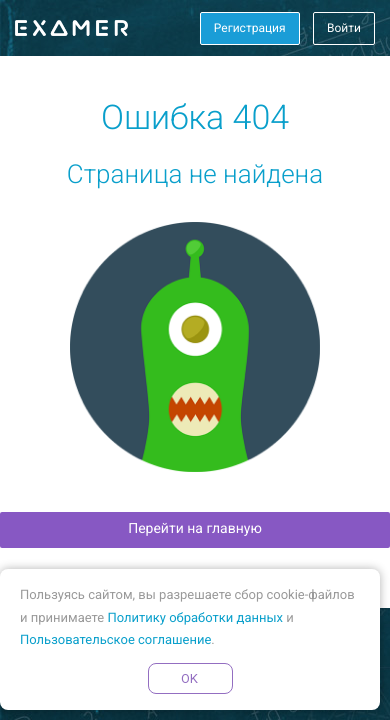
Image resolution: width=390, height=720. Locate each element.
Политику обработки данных (195, 618)
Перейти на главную (195, 529)
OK (190, 678)
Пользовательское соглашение (115, 640)
